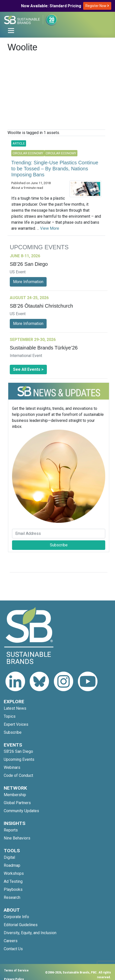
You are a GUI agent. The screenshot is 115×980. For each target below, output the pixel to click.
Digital (9, 857)
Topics (10, 716)
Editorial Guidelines (21, 925)
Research (12, 897)
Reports (11, 830)
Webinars (12, 767)
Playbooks (13, 889)
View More (50, 228)
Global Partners (17, 803)
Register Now (97, 6)
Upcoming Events (19, 759)
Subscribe (59, 545)
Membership (15, 795)
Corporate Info (16, 917)
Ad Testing (13, 881)
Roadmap (12, 865)
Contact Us (13, 949)
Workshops (14, 873)
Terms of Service (16, 970)
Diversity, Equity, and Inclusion (30, 933)
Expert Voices (16, 724)
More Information (28, 282)
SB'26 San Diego (18, 751)
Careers (11, 941)
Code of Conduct (18, 775)
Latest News (15, 708)
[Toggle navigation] (11, 31)
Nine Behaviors (17, 838)
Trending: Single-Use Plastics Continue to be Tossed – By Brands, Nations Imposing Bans (55, 169)
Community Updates (21, 811)
